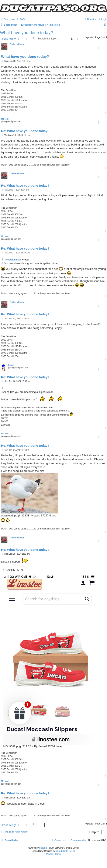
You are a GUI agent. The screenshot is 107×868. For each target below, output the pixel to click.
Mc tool (5, 119)
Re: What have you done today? (25, 131)
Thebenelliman (17, 44)
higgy (11, 365)
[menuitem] (20, 19)
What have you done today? (26, 33)
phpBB (42, 848)
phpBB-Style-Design (66, 851)
